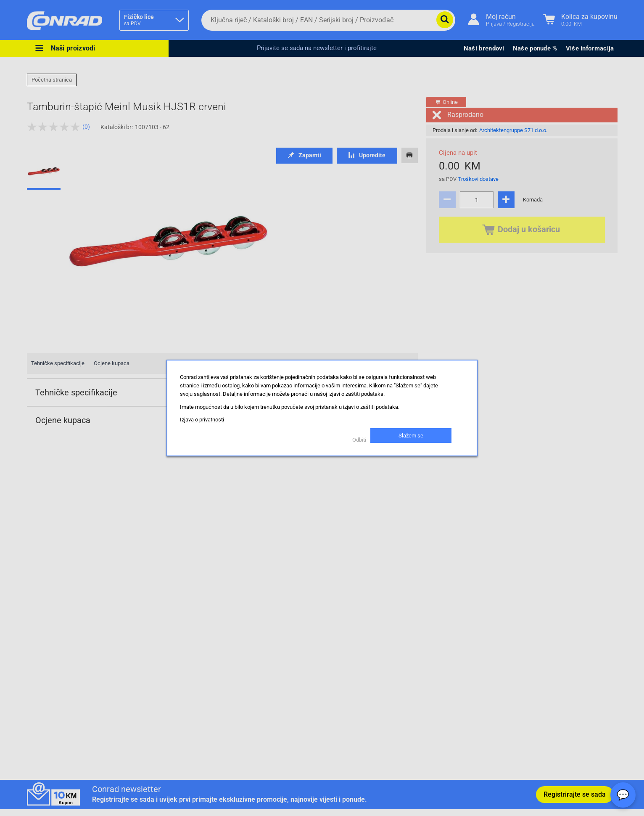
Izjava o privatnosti (202, 420)
